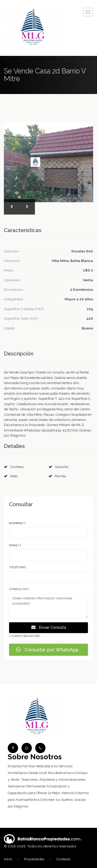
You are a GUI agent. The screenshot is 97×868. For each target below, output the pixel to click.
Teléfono (18, 567)
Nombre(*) (17, 523)
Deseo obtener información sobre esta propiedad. (48, 606)
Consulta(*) (19, 589)
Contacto (63, 859)
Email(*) (15, 545)
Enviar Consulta (49, 627)
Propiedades (34, 859)
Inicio (8, 859)
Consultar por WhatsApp (47, 650)
